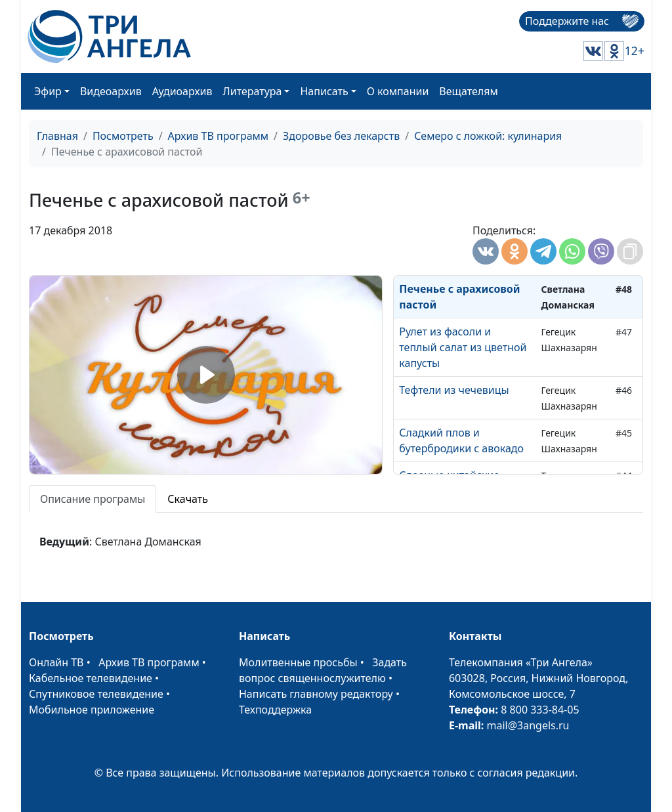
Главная (57, 136)
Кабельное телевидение (91, 678)
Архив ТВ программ (219, 136)
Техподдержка (275, 710)
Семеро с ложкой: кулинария (488, 136)
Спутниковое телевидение (96, 694)
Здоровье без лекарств (341, 136)
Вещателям (468, 91)
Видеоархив (111, 91)
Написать (324, 91)
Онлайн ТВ (56, 662)
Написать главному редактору (316, 694)
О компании (398, 91)
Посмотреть (123, 136)
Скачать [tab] (188, 499)
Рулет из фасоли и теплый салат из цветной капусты (463, 347)
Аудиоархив (182, 91)
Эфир (48, 91)
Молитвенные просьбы (298, 662)
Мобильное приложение (92, 710)
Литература (253, 91)
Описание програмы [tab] (93, 499)
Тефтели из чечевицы (454, 390)
